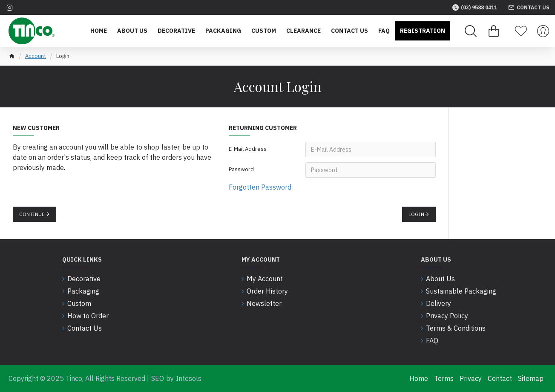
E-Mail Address (248, 149)
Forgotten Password (260, 187)
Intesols (189, 378)
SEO (158, 378)
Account (36, 56)
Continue (32, 214)
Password (241, 169)
